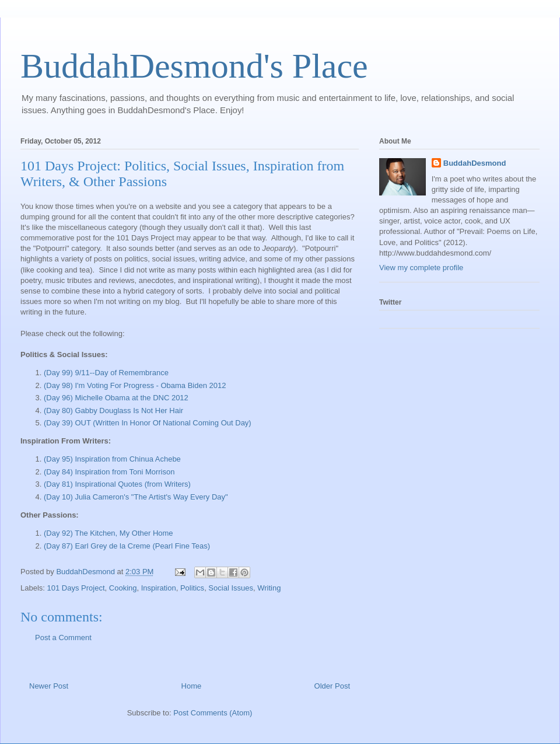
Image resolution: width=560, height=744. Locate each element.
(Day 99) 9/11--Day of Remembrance (106, 373)
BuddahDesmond (475, 163)
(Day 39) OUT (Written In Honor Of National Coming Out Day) (148, 423)
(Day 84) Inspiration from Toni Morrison (109, 472)
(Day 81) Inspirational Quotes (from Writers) (117, 484)
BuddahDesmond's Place (194, 66)
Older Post (332, 686)
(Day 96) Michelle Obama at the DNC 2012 (116, 398)
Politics (192, 588)
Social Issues (231, 588)
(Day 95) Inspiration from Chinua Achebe (112, 459)
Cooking (123, 588)
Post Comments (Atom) (213, 713)
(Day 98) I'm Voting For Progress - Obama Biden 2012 (135, 385)
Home (192, 686)
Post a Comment (63, 638)
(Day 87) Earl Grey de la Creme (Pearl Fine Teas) (127, 546)
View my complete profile (421, 268)
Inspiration (159, 588)
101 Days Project (76, 588)
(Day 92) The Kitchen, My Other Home (108, 533)
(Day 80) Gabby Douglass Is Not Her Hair (113, 411)
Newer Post (49, 686)
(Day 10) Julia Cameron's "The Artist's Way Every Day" (136, 497)
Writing (269, 588)
